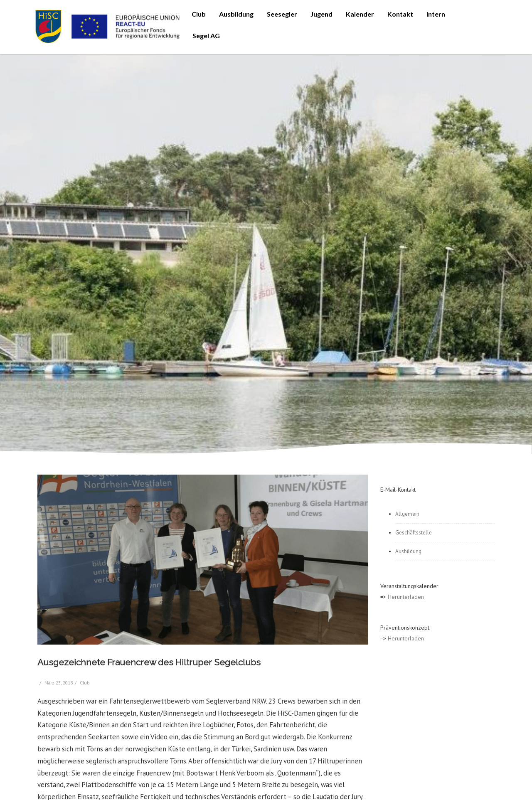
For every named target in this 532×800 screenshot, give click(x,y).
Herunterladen (406, 597)
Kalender (360, 14)
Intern (436, 14)
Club (199, 14)
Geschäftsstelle (414, 533)
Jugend (321, 14)
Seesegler (282, 14)
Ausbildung (236, 14)
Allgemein (407, 514)
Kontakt (400, 14)
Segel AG (206, 36)
